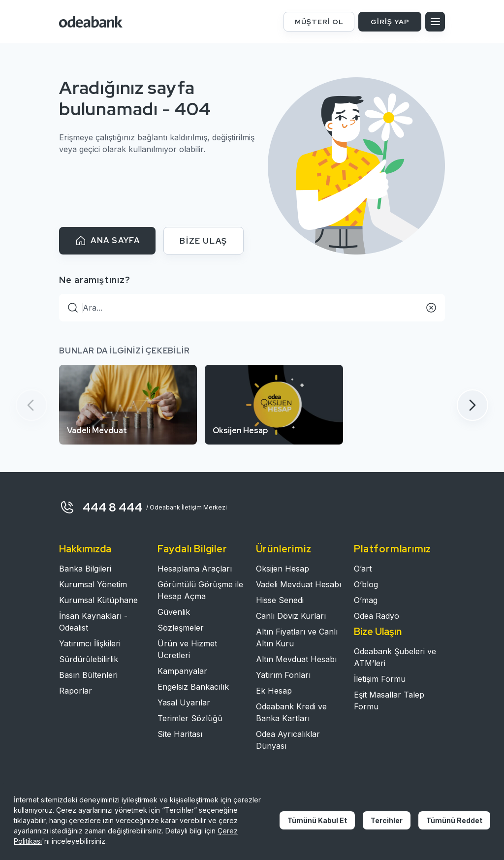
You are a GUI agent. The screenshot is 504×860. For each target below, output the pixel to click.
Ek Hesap (274, 691)
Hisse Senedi (280, 600)
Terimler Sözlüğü (190, 718)
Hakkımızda (85, 549)
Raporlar (76, 691)
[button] (472, 405)
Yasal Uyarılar (184, 702)
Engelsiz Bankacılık (193, 687)
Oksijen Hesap (283, 569)
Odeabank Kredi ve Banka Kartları (291, 712)
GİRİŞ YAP (390, 22)
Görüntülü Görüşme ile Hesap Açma (200, 590)
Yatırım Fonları (283, 675)
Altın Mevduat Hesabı (296, 659)
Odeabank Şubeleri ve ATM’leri (395, 657)
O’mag (366, 600)
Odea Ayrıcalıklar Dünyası (288, 740)
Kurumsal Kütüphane (98, 600)
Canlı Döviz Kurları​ (291, 616)
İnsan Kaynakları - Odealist (93, 622)
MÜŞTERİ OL (319, 22)
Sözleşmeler (181, 628)
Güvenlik (174, 612)
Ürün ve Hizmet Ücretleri (187, 649)
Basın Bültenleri (88, 675)
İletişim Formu (380, 679)
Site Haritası (180, 734)
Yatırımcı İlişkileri (90, 643)
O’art (363, 569)
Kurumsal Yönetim (93, 584)
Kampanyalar (182, 671)
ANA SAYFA (107, 241)
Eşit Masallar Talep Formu (389, 701)
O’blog (366, 584)
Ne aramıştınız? (95, 280)
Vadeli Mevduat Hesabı (299, 584)
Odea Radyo (377, 616)
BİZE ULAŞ (203, 241)
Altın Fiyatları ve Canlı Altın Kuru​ (297, 637)
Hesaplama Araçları (195, 569)
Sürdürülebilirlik (89, 659)
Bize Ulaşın (378, 632)
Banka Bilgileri (85, 569)
